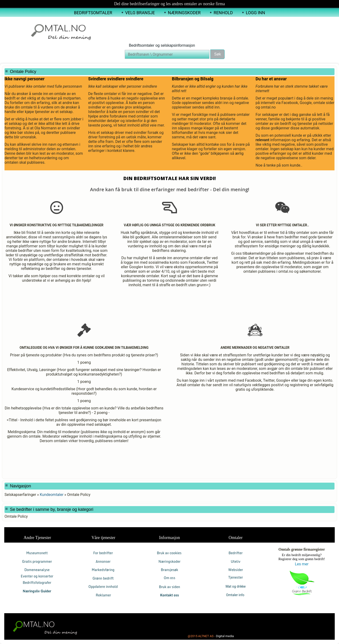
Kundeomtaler (52, 495)
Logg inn (255, 13)
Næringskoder (184, 13)
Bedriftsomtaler (93, 13)
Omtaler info (236, 595)
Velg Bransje (140, 13)
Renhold (223, 13)
